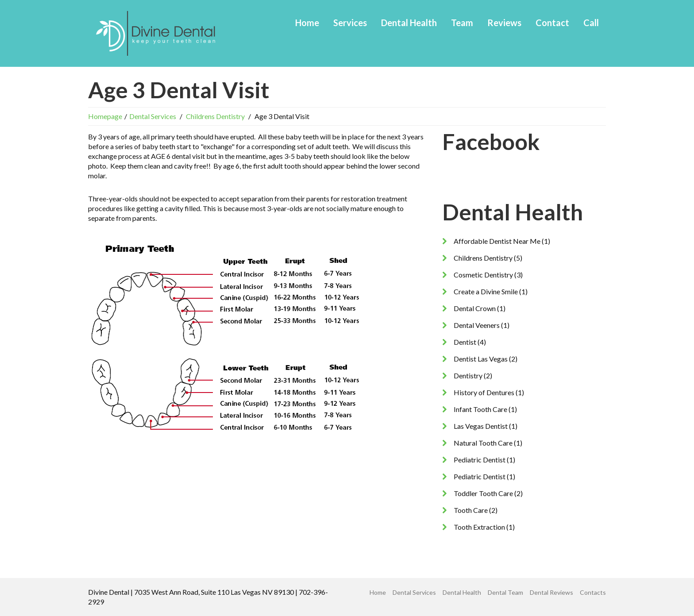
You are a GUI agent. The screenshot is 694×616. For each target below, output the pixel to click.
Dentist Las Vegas (481, 359)
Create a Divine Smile (486, 291)
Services (350, 23)
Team (462, 23)
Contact (552, 23)
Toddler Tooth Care (483, 493)
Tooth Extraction (479, 527)
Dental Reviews (551, 592)
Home (307, 23)
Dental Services (153, 116)
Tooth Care (471, 510)
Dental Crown (475, 308)
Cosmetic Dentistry (483, 275)
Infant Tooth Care (480, 409)
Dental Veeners (477, 325)
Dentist (465, 342)
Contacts (593, 592)
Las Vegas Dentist (481, 426)
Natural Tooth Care (483, 443)
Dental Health (409, 23)
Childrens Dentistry (215, 116)
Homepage (105, 116)
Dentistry (468, 375)
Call (591, 23)
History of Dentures (484, 392)
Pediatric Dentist (480, 460)
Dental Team (505, 592)
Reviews (504, 23)
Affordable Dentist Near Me (497, 241)
